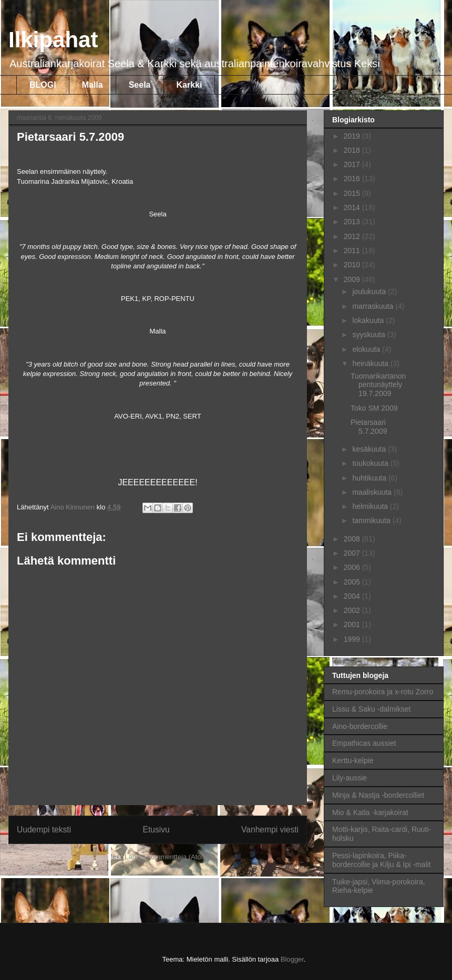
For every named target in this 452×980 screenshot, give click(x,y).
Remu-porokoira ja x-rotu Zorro (383, 692)
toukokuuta (371, 463)
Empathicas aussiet (364, 743)
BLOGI (43, 85)
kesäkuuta (370, 449)
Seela (140, 85)
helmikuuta (371, 506)
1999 (353, 639)
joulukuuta (370, 291)
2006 (353, 567)
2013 (353, 222)
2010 (353, 265)
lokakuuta (369, 320)
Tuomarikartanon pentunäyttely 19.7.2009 (378, 385)
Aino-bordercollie (360, 726)
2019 (353, 136)
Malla (93, 85)
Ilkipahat (53, 40)
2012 (353, 236)
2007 (353, 553)
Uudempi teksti (44, 830)
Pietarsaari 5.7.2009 (369, 427)
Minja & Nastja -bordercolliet (378, 795)
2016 (353, 179)
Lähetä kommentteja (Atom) (167, 857)
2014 (353, 207)
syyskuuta (369, 335)
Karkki (189, 85)
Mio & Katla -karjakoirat (370, 812)
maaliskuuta (373, 492)
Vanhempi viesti (270, 830)
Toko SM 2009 (374, 408)
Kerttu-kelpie (353, 760)
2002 (353, 610)
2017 (353, 164)
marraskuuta (374, 306)
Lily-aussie (350, 778)
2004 (353, 596)
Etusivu (156, 830)
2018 (353, 150)
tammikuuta (372, 520)
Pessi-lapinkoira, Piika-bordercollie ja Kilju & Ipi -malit (382, 860)
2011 (353, 251)
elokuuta (367, 349)
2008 (353, 539)
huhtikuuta (370, 478)
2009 (353, 279)
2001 (353, 624)
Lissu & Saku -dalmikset (371, 709)
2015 (353, 193)
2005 (353, 582)
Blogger (292, 959)
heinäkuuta (371, 363)
